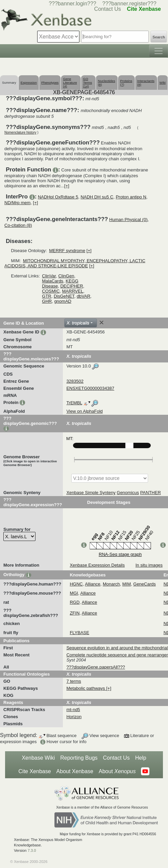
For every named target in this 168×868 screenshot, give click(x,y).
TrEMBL (74, 403)
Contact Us (116, 758)
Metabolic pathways (86, 688)
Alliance (93, 584)
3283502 (75, 381)
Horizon (74, 717)
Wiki (163, 83)
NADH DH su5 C (97, 197)
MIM (127, 584)
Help (141, 758)
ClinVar (49, 276)
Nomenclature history (20, 132)
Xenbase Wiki (38, 758)
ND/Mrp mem (17, 203)
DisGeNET (64, 296)
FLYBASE (79, 633)
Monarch (111, 584)
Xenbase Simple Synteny (91, 493)
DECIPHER (71, 286)
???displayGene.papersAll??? (95, 667)
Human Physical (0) (128, 220)
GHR (47, 301)
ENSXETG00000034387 (90, 388)
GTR (46, 296)
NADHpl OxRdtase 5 (58, 197)
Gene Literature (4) (70, 83)
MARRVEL (73, 291)
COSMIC (51, 291)
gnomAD (63, 301)
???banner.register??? (129, 4)
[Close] (101, 323)
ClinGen (66, 276)
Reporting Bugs (79, 758)
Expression (29, 83)
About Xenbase (75, 771)
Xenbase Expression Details (97, 565)
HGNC (76, 584)
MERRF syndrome (67, 251)
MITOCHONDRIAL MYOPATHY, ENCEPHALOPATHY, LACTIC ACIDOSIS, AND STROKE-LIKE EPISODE (75, 263)
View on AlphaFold (84, 411)
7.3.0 (32, 850)
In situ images (149, 565)
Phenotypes (50, 83)
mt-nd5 (73, 710)
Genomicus (128, 493)
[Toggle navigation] (159, 51)
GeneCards (144, 584)
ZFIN (75, 613)
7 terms (74, 681)
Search (159, 37)
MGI (74, 593)
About (117, 771)
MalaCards (53, 281)
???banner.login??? (73, 4)
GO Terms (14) (88, 83)
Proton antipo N (131, 197)
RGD (75, 602)
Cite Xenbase (35, 771)
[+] (67, 186)
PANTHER (151, 493)
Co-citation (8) (18, 225)
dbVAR (83, 296)
